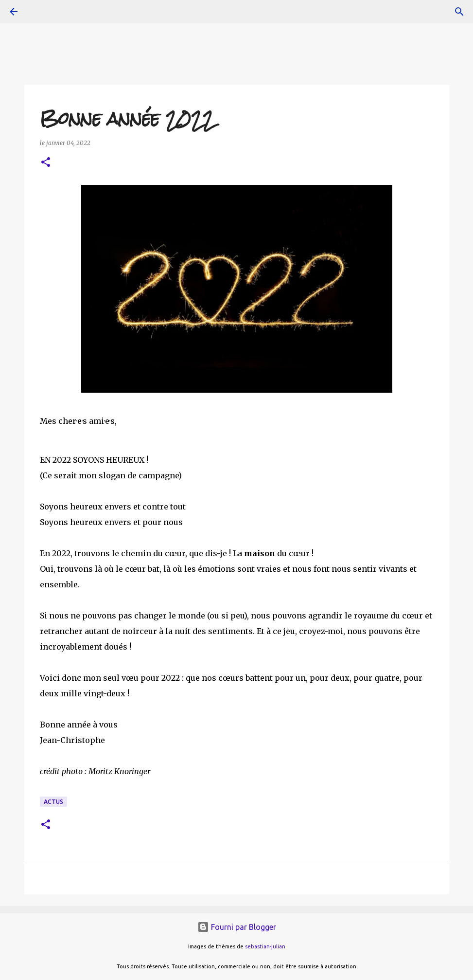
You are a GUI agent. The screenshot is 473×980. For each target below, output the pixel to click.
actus (53, 802)
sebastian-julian (265, 946)
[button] (46, 163)
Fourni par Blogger (237, 927)
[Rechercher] (459, 12)
